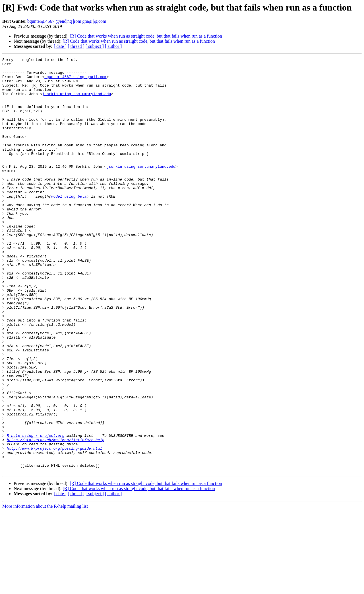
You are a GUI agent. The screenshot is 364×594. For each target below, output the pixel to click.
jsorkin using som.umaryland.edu (76, 101)
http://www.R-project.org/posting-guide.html (54, 527)
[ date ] (60, 46)
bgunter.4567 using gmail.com (75, 81)
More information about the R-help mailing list (45, 589)
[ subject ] (95, 46)
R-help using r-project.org (36, 511)
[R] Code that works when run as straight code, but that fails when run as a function (146, 36)
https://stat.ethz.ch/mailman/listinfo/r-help (56, 517)
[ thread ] (76, 46)
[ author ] (113, 46)
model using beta (69, 224)
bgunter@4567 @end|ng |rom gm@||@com (67, 21)
